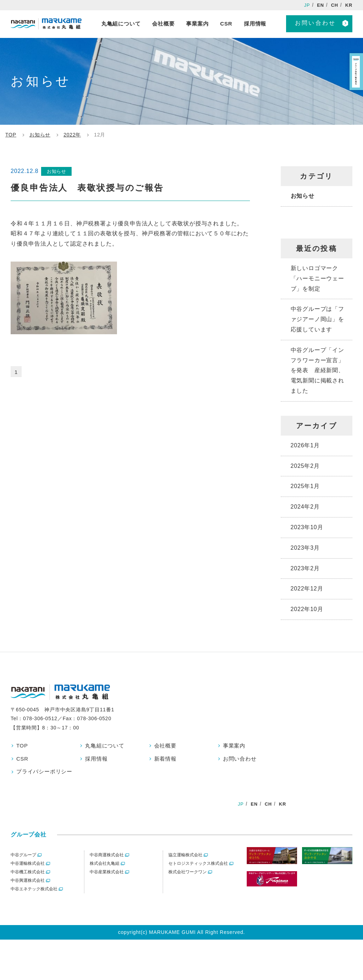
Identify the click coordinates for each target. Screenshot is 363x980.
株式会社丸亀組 (105, 866)
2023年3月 (305, 548)
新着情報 (166, 760)
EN (319, 5)
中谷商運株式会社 (107, 858)
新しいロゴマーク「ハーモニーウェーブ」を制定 (317, 278)
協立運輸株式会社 (185, 858)
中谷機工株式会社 (28, 875)
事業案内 (235, 746)
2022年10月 (307, 609)
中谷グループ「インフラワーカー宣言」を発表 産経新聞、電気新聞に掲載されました (317, 370)
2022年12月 (307, 589)
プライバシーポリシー (46, 773)
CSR (23, 760)
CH (334, 5)
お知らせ (303, 196)
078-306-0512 (40, 718)
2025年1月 (305, 486)
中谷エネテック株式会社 (34, 892)
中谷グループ (23, 858)
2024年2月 (305, 507)
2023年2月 (305, 568)
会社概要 (166, 746)
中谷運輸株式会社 (28, 866)
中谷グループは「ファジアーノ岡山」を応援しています (317, 319)
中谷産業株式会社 (107, 875)
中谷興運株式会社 (28, 883)
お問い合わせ (315, 24)
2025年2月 (305, 466)
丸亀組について (106, 746)
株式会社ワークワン (188, 875)
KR (348, 5)
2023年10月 (307, 527)
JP (305, 5)
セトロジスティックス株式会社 (198, 866)
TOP (23, 746)
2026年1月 (305, 445)
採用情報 (97, 760)
